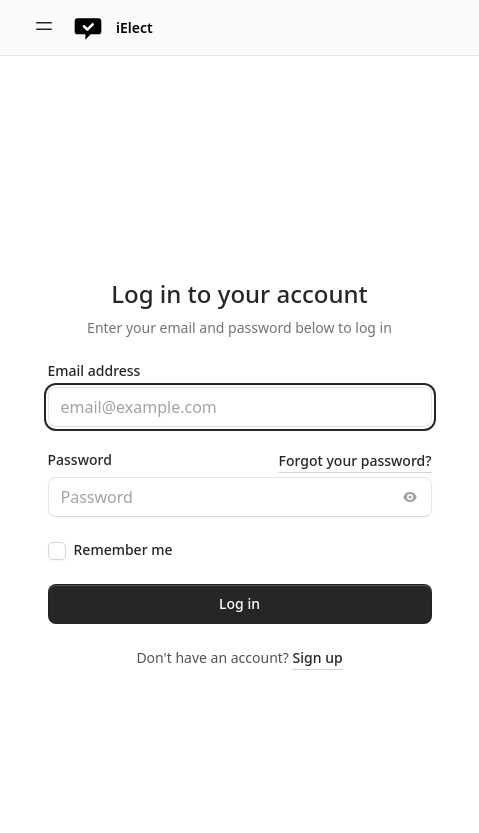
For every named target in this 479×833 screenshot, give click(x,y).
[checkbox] (57, 551)
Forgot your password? (355, 460)
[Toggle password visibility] (410, 497)
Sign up (318, 657)
